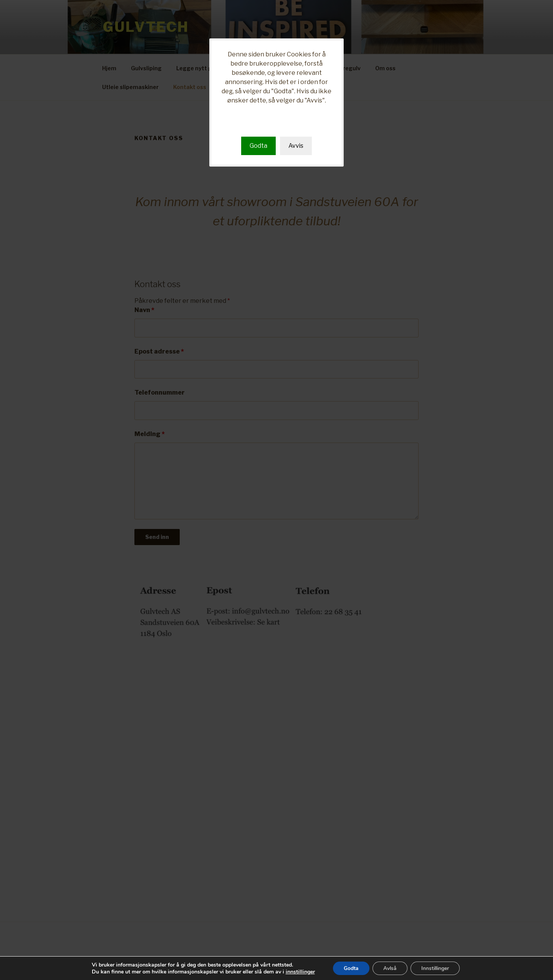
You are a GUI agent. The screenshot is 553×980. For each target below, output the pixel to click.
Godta (258, 146)
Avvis (296, 146)
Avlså (389, 968)
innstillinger (297, 972)
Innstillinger (437, 968)
